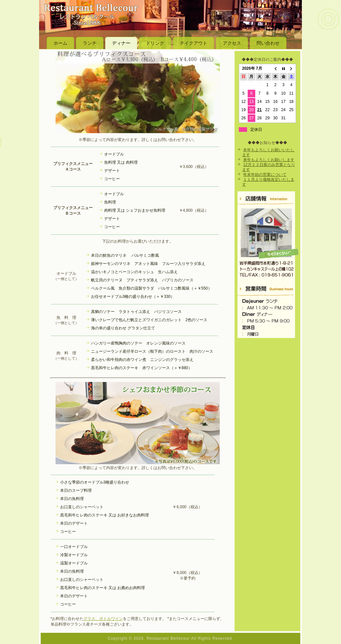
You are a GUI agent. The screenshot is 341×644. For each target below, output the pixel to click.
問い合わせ (268, 43)
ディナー (121, 43)
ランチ (90, 43)
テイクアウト (193, 43)
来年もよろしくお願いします (269, 160)
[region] (138, 92)
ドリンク (155, 43)
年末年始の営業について (265, 175)
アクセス (232, 43)
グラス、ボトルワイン (103, 619)
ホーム (60, 43)
